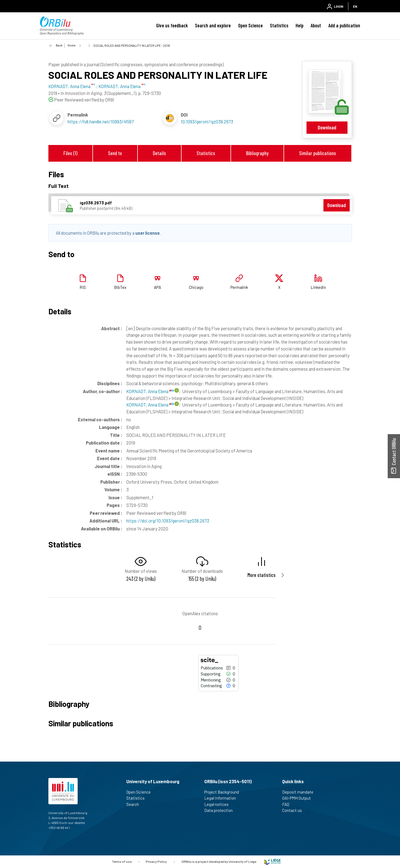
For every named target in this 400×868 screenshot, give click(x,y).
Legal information (222, 798)
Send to (115, 153)
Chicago (196, 287)
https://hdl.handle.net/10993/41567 (101, 121)
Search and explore (213, 25)
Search (135, 804)
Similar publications (318, 153)
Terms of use (122, 861)
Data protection (221, 810)
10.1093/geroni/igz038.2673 (207, 121)
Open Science (250, 25)
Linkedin (318, 287)
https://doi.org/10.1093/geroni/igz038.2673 (168, 521)
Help (300, 25)
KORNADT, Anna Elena (150, 391)
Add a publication (344, 25)
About (316, 25)
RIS (83, 287)
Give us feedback (172, 25)
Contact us (294, 810)
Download (327, 127)
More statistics (262, 575)
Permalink (239, 287)
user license (148, 233)
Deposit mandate (300, 792)
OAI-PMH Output (299, 798)
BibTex (120, 287)
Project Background (224, 792)
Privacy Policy (156, 861)
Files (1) (70, 153)
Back (59, 45)
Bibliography (257, 153)
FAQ (288, 804)
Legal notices (219, 804)
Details (159, 153)
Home (71, 45)
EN (355, 6)
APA (157, 287)
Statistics (279, 25)
